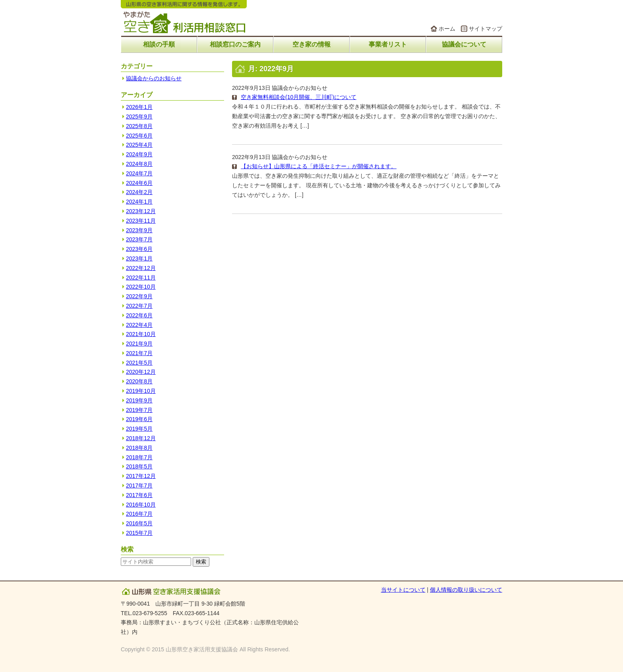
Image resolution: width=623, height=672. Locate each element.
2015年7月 (139, 533)
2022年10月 (141, 287)
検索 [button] (201, 562)
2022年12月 (141, 268)
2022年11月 (141, 278)
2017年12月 (141, 476)
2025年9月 (139, 117)
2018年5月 (139, 466)
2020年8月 (139, 381)
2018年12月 (141, 438)
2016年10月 (141, 505)
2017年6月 (139, 495)
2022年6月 (139, 315)
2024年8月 (139, 164)
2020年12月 (141, 372)
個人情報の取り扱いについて (466, 590)
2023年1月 (139, 258)
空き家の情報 (311, 44)
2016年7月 (139, 514)
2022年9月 (139, 296)
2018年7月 (139, 457)
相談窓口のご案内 (235, 44)
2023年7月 (139, 239)
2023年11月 (141, 221)
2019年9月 (139, 400)
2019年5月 (139, 429)
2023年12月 (141, 211)
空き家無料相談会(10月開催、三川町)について (299, 97)
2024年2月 (139, 192)
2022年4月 (139, 325)
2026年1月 (139, 107)
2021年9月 (139, 344)
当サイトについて (403, 590)
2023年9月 (139, 230)
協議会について (464, 44)
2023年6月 (139, 249)
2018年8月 (139, 448)
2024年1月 (139, 202)
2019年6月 (139, 419)
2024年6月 (139, 183)
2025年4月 (139, 145)
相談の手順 (159, 44)
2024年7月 (139, 173)
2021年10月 (141, 334)
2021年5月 (139, 363)
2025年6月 (139, 136)
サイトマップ (486, 29)
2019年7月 (139, 410)
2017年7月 (139, 486)
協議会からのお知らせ (300, 88)
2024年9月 (139, 154)
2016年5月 (139, 523)
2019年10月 (141, 391)
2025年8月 (139, 126)
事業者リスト (388, 44)
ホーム (447, 29)
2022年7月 (139, 306)
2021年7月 (139, 353)
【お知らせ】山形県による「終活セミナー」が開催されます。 (319, 166)
